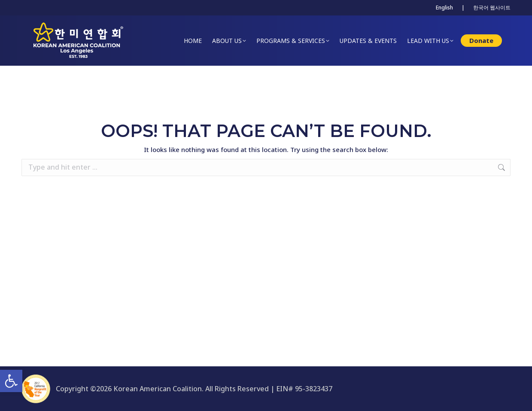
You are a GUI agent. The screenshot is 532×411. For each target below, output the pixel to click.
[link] (11, 381)
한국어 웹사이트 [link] (492, 8)
